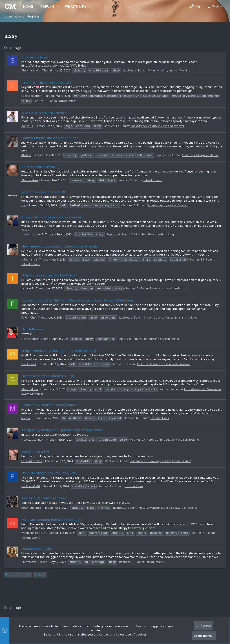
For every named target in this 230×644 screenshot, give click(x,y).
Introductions (68, 101)
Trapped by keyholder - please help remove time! (63, 430)
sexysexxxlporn (32, 96)
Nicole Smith (31, 339)
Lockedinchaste (33, 461)
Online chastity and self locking (170, 70)
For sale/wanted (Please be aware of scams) (168, 508)
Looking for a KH (36, 451)
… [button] (24, 574)
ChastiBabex (31, 180)
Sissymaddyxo (31, 70)
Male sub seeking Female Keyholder (52, 520)
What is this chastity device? (45, 113)
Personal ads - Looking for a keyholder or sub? (161, 461)
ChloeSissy (29, 562)
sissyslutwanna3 (33, 234)
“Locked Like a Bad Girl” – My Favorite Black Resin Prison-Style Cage (78, 300)
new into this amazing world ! (47, 82)
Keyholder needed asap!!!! (44, 192)
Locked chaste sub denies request (50, 138)
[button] (58, 6)
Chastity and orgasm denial (201, 155)
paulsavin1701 (31, 486)
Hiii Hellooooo (33, 329)
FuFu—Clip (29, 318)
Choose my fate (35, 57)
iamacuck (28, 288)
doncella (28, 126)
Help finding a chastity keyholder (50, 275)
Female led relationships (168, 288)
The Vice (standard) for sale (45, 498)
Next (39, 575)
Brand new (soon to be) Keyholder (50, 405)
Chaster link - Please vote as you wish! (54, 217)
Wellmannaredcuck (34, 533)
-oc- (25, 205)
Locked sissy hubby (38, 548)
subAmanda (30, 260)
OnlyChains (29, 364)
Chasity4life (30, 389)
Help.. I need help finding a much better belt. (60, 351)
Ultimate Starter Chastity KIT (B (48, 376)
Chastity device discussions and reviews (158, 126)
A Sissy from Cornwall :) (41, 167)
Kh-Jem (27, 155)
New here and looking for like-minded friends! (61, 246)
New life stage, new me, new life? (50, 473)
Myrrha (26, 418)
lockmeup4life (32, 508)
